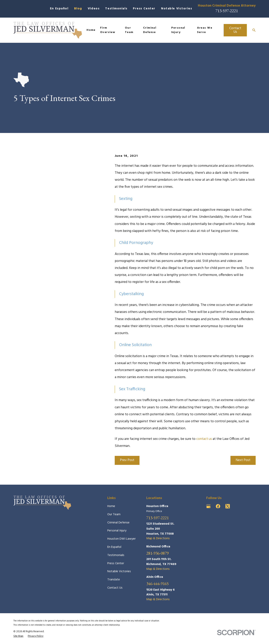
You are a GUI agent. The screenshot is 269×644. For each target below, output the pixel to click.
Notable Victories (177, 9)
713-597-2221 (227, 11)
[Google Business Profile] (208, 506)
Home (111, 506)
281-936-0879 (157, 553)
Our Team (114, 515)
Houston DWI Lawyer (122, 539)
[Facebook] (218, 506)
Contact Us (235, 30)
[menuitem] (18, 636)
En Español (59, 9)
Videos (94, 9)
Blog (78, 9)
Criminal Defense (118, 523)
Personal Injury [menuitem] (178, 30)
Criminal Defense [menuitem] (150, 30)
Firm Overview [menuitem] (108, 30)
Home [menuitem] (91, 30)
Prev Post (127, 460)
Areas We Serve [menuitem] (205, 30)
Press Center (144, 9)
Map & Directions (158, 539)
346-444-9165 (157, 584)
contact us (204, 439)
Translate (114, 580)
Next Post (243, 460)
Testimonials (116, 9)
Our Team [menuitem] (129, 30)
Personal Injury (117, 531)
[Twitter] (228, 506)
